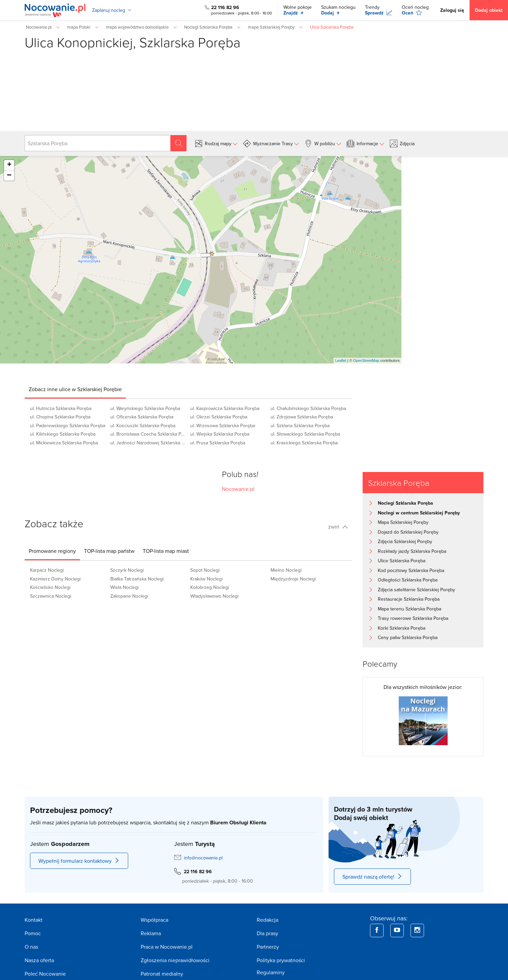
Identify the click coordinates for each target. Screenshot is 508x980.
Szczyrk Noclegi (127, 570)
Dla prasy (267, 933)
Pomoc (33, 933)
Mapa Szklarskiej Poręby (403, 522)
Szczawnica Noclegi (51, 596)
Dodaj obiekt (489, 10)
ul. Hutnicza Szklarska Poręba (61, 408)
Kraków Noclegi (206, 579)
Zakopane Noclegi (129, 596)
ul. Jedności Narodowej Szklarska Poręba (148, 443)
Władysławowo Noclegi (214, 596)
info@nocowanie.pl (203, 858)
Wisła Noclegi (124, 587)
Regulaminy (271, 972)
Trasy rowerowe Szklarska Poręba (413, 618)
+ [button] (9, 165)
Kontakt (34, 920)
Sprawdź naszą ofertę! (372, 877)
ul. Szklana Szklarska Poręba (300, 425)
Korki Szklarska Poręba (402, 628)
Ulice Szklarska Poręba (402, 561)
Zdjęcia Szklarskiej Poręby (405, 541)
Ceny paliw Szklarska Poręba (408, 637)
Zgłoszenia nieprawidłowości (175, 960)
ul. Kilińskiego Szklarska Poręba (63, 434)
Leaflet (341, 360)
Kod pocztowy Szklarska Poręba (411, 570)
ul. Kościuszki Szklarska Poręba (143, 425)
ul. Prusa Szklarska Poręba (218, 443)
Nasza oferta (39, 960)
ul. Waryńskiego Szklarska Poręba (145, 408)
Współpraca (154, 920)
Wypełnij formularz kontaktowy (79, 861)
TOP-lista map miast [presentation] (166, 551)
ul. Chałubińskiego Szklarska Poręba (308, 408)
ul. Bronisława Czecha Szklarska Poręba (148, 434)
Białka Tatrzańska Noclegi (137, 579)
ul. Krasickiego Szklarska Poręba (304, 443)
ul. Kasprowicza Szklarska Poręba (225, 408)
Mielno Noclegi (286, 570)
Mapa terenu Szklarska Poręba (410, 609)
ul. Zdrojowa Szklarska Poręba (302, 417)
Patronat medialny (162, 974)
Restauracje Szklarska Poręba (409, 599)
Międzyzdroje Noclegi (293, 579)
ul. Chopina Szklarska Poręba (60, 417)
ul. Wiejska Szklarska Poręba (220, 434)
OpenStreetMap (366, 360)
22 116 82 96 (225, 7)
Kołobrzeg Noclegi (210, 587)
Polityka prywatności (281, 960)
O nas (31, 947)
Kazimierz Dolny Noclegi (55, 579)
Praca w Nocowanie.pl (167, 947)
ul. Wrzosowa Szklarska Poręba (223, 425)
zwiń (338, 527)
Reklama (151, 933)
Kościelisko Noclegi (50, 587)
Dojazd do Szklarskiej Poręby (408, 532)
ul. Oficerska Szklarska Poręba (142, 417)
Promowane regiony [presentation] (52, 551)
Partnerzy (268, 947)
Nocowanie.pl (238, 489)
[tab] (75, 389)
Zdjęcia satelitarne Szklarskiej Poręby (416, 590)
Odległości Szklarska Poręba (408, 580)
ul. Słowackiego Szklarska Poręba (305, 434)
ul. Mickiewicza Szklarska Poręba (64, 443)
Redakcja (267, 920)
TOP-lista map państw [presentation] (109, 551)
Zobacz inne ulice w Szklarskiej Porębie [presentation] (75, 389)
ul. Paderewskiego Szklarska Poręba (68, 425)
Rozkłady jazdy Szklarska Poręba (412, 551)
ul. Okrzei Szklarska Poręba (219, 417)
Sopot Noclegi (205, 570)
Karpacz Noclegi (47, 570)
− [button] (9, 176)
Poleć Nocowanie (45, 974)
